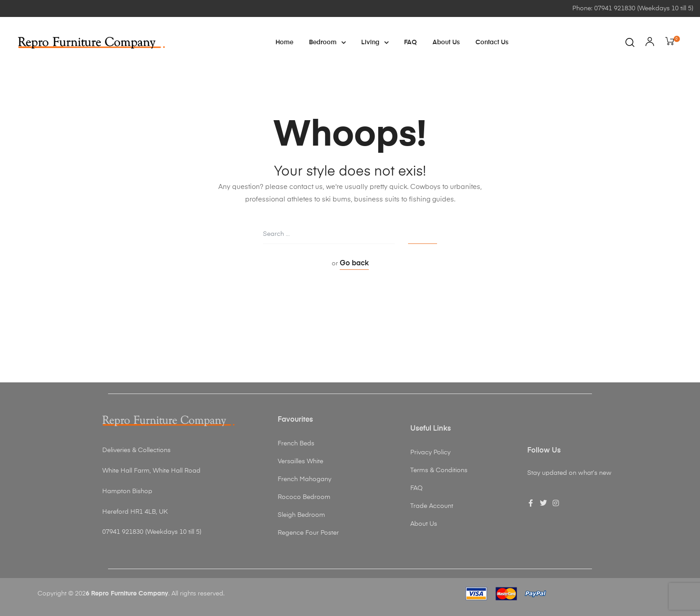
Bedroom (327, 42)
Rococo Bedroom (304, 497)
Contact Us (492, 42)
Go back (354, 264)
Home (284, 42)
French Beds (296, 444)
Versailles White (300, 461)
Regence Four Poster (308, 533)
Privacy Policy (430, 453)
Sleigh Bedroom (301, 515)
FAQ (410, 42)
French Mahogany (304, 479)
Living (375, 42)
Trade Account (432, 506)
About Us (446, 42)
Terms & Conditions (439, 470)
